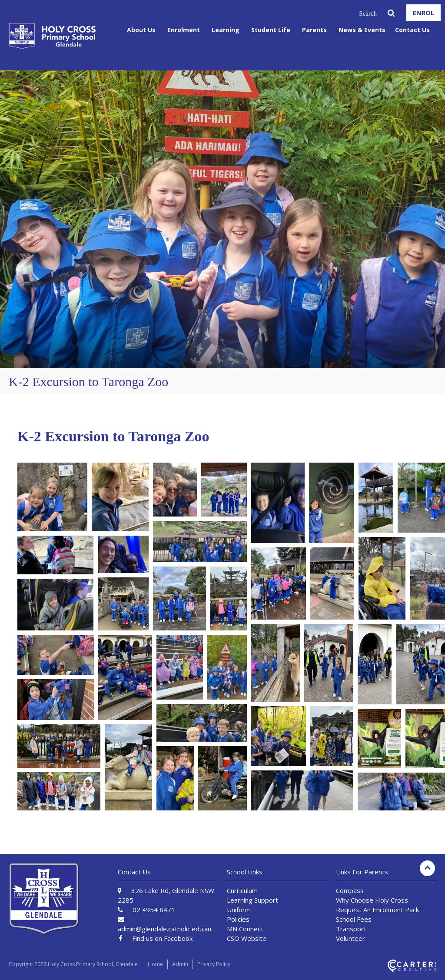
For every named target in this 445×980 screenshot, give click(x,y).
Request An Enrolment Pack (377, 910)
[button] (52, 497)
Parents (314, 30)
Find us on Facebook (162, 938)
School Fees (354, 919)
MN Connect (245, 929)
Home (155, 964)
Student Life (271, 30)
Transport (351, 929)
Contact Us (412, 30)
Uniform (239, 910)
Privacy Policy (214, 964)
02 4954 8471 (154, 910)
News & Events (362, 30)
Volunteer (350, 938)
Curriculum (242, 890)
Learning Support (252, 900)
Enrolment (184, 30)
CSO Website (247, 938)
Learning (226, 30)
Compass (350, 890)
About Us (141, 30)
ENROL (423, 13)
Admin (180, 964)
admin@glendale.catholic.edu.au (164, 929)
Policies (238, 919)
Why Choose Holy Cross (372, 900)
